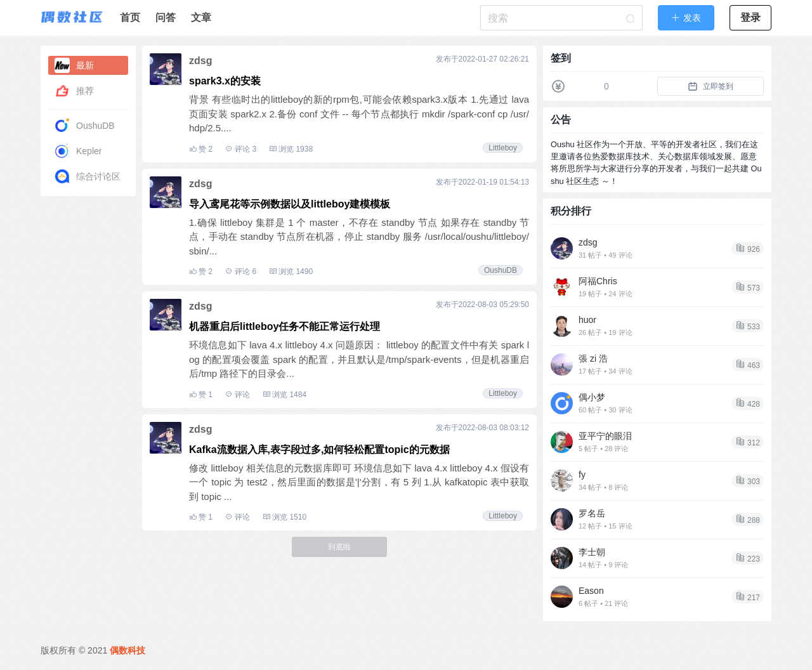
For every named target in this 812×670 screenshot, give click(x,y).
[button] (686, 18)
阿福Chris (598, 281)
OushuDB (501, 270)
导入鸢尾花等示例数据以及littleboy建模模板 (290, 204)
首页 (130, 17)
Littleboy (503, 148)
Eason (591, 591)
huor (587, 320)
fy (582, 475)
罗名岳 (592, 513)
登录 (750, 17)
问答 (166, 17)
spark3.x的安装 (225, 81)
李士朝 (592, 552)
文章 (201, 17)
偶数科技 (128, 650)
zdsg (200, 61)
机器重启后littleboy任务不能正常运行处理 (285, 326)
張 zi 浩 (593, 358)
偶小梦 (592, 397)
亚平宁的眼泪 (605, 436)
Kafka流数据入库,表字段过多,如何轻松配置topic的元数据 (319, 450)
